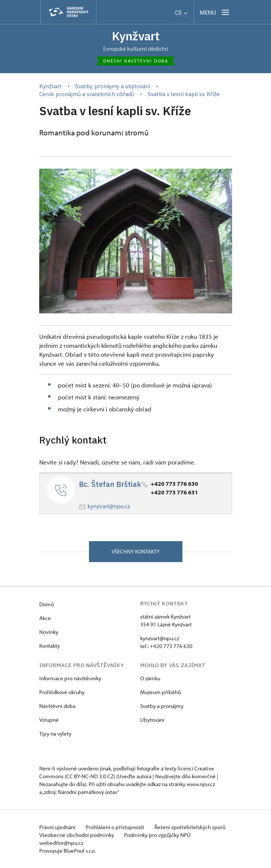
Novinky (49, 632)
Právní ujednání (58, 827)
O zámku (150, 678)
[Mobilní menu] (215, 12)
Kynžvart (136, 36)
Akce (45, 618)
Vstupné (49, 720)
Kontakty (50, 646)
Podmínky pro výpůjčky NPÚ (157, 835)
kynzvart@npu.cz (109, 506)
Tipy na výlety (55, 734)
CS (181, 13)
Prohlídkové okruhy (62, 692)
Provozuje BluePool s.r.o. (67, 851)
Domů (47, 604)
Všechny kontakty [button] (136, 551)
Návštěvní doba (57, 706)
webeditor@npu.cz (61, 843)
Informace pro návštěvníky (70, 678)
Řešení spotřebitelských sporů (190, 827)
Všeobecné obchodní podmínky (77, 835)
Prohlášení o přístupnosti (116, 827)
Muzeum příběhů (161, 692)
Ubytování (152, 720)
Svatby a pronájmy (162, 706)
